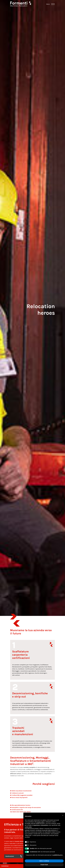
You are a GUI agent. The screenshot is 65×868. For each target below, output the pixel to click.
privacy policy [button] (41, 822)
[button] (63, 815)
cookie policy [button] (28, 827)
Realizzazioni (10, 856)
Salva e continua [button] (44, 861)
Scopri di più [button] (44, 865)
